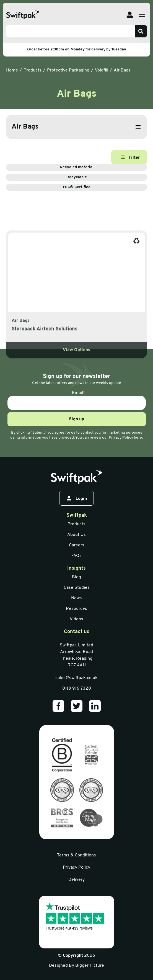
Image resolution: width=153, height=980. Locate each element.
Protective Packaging (68, 70)
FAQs (76, 556)
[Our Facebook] (58, 706)
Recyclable (107, 177)
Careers (77, 545)
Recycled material (103, 167)
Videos (76, 619)
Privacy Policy (76, 868)
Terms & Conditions (76, 855)
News (76, 598)
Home (12, 70)
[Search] (141, 31)
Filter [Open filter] (130, 158)
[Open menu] (142, 15)
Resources (76, 609)
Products (33, 70)
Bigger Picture (90, 966)
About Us (76, 535)
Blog (76, 577)
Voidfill (102, 70)
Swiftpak (77, 515)
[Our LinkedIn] (95, 706)
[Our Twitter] (77, 706)
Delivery (76, 880)
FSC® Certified (105, 187)
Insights (76, 568)
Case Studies (77, 588)
